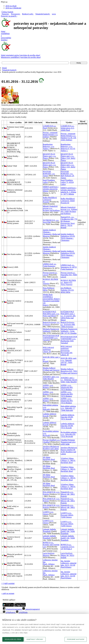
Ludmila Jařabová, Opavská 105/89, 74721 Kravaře (68, 417)
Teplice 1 (46, 149)
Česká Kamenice (49, 266)
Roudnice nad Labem (51, 449)
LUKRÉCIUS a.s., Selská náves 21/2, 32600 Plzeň (68, 128)
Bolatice (46, 387)
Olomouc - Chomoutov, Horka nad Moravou (51, 234)
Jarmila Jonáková (49, 230)
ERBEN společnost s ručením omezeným (51, 188)
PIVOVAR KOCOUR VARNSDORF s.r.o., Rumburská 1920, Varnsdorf (69, 340)
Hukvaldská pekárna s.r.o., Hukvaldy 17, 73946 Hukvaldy (68, 408)
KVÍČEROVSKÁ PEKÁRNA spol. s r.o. (51, 313)
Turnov (45, 176)
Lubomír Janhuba (49, 529)
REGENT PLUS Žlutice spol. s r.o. (49, 155)
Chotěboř (46, 442)
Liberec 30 (47, 352)
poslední (11, 583)
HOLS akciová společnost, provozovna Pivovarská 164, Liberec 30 (67, 351)
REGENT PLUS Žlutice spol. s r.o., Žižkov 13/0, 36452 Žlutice (68, 157)
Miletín (45, 191)
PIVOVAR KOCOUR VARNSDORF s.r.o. (51, 337)
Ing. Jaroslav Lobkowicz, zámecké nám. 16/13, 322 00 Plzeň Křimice (69, 564)
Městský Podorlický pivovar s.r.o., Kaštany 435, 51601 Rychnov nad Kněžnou (69, 210)
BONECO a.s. (48, 543)
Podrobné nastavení (76, 639)
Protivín (46, 494)
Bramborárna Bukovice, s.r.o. (49, 145)
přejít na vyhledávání (13, 8)
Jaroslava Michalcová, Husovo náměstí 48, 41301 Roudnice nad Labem (69, 451)
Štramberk (47, 531)
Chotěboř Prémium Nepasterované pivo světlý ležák (68, 442)
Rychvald (46, 435)
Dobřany (46, 137)
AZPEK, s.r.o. (48, 385)
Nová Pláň (47, 222)
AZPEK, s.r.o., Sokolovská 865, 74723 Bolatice (67, 387)
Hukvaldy (46, 409)
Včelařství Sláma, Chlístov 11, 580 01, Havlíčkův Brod (68, 460)
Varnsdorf (46, 340)
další (6, 583)
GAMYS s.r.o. (48, 512)
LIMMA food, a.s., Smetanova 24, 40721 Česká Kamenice (69, 267)
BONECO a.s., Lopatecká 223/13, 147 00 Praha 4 (68, 547)
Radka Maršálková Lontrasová (50, 199)
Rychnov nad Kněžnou (51, 210)
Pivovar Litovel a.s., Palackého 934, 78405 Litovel (69, 275)
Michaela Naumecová (51, 329)
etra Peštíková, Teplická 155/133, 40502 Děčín (67, 290)
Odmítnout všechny (35, 639)
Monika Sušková (49, 368)
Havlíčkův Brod (49, 459)
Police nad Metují (49, 316)
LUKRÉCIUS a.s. (49, 126)
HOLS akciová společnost (48, 348)
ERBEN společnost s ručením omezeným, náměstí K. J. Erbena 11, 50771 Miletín (68, 191)
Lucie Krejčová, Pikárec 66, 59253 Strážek (67, 555)
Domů (4, 68)
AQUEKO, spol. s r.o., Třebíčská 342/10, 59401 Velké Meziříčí (69, 380)
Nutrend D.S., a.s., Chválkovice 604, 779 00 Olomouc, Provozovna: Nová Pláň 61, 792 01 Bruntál (69, 222)
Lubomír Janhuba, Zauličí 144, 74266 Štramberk (68, 531)
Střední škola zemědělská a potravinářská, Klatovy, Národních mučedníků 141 (51, 299)
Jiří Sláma (46, 457)
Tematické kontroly (9, 70)
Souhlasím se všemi (13, 639)
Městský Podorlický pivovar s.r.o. (50, 207)
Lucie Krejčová (48, 553)
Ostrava (46, 514)
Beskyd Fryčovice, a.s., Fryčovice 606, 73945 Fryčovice (68, 324)
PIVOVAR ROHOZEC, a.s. (49, 173)
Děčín (45, 290)
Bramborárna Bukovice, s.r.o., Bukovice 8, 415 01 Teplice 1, (68, 147)
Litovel (45, 275)
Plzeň (45, 128)
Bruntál (46, 361)
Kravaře (46, 416)
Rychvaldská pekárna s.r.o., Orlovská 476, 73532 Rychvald (69, 434)
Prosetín (46, 202)
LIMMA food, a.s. (50, 264)
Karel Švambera (49, 180)
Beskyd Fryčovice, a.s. (51, 322)
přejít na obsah (11, 6)
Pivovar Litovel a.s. (50, 273)
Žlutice (45, 158)
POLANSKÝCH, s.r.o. (51, 492)
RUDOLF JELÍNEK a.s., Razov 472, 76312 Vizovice (68, 282)
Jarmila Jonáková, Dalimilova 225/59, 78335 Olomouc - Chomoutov (68, 237)
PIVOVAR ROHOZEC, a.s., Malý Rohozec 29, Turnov (68, 175)
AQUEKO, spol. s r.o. (51, 377)
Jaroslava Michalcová (51, 447)
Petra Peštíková (48, 288)
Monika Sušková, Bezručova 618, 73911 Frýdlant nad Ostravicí (69, 371)
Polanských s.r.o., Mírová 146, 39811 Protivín (68, 494)
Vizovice (46, 283)
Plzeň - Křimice (49, 564)
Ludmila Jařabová (49, 414)
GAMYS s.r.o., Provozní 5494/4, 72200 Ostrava (67, 515)
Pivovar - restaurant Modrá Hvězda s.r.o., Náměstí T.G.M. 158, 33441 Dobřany (69, 137)
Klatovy (46, 305)
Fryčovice (46, 324)
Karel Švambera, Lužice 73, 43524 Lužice (67, 182)
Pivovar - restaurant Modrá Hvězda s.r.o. (50, 134)
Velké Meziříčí (48, 379)
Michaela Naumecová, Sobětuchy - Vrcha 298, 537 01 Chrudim (69, 331)
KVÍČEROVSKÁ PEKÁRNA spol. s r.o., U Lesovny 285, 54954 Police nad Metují (68, 316)
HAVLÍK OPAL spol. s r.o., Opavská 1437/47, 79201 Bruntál (69, 361)
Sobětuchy (47, 331)
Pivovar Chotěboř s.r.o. (51, 440)
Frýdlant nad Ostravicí (51, 370)
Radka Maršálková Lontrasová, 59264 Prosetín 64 (68, 201)
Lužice (45, 182)
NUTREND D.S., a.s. (51, 220)
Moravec (46, 555)
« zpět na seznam (8, 593)
